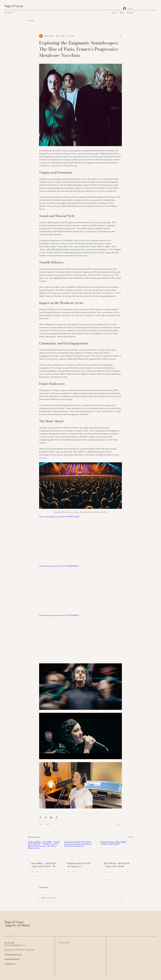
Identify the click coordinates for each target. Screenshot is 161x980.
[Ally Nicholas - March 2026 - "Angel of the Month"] (117, 850)
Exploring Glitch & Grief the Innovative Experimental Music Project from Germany (80, 865)
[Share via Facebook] (40, 817)
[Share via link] (57, 817)
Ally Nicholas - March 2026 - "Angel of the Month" (116, 865)
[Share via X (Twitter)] (46, 817)
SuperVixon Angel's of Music (17, 924)
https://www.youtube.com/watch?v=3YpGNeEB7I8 (59, 615)
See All (131, 837)
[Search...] (13, 13)
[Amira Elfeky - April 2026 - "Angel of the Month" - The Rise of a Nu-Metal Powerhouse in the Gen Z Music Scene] (44, 850)
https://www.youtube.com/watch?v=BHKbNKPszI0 (59, 566)
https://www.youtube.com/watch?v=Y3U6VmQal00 (59, 517)
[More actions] (121, 36)
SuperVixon (14, 6)
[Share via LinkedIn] (51, 817)
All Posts (31, 21)
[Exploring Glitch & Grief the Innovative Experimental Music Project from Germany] (81, 850)
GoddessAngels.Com (13, 954)
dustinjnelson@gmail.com (15, 945)
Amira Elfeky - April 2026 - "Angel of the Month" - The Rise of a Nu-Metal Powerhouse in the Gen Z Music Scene (44, 865)
